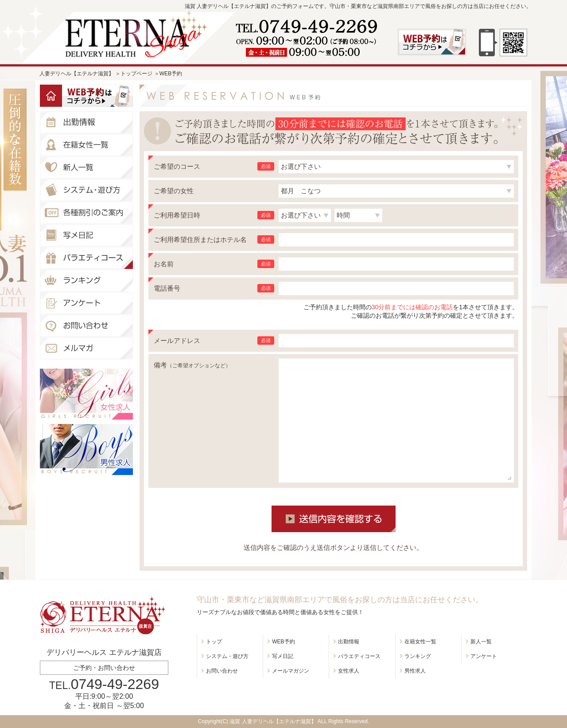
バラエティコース (359, 656)
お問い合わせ (222, 671)
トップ (214, 642)
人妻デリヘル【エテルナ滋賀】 (77, 74)
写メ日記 (283, 656)
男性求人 (415, 671)
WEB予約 (283, 642)
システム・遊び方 (227, 656)
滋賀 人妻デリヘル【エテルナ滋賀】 (273, 721)
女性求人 (349, 671)
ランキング (418, 656)
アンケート (484, 656)
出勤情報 (349, 642)
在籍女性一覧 (420, 642)
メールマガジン (291, 671)
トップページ (136, 74)
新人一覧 (481, 642)
